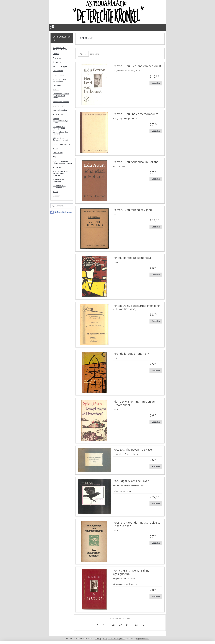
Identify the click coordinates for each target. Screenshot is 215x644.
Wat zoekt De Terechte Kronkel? (60, 139)
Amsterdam (58, 58)
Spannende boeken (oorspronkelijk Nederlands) (61, 96)
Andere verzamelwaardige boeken (61, 120)
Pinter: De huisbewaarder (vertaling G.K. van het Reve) (137, 307)
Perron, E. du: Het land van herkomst (137, 66)
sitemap (98, 638)
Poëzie (56, 89)
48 (127, 625)
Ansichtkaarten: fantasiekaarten (59, 186)
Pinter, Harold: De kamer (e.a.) (133, 258)
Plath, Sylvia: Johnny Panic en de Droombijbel (134, 403)
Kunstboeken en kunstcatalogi (60, 80)
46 (114, 625)
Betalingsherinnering (61, 144)
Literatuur (57, 85)
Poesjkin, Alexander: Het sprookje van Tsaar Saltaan (138, 524)
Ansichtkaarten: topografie (59, 180)
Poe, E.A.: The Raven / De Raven (133, 450)
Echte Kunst (58, 153)
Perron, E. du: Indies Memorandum (136, 114)
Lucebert (57, 196)
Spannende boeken (61, 102)
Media (55, 148)
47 (120, 625)
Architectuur (58, 62)
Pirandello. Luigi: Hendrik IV (131, 354)
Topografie (57, 167)
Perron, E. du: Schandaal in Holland (136, 162)
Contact (56, 54)
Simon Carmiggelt (60, 66)
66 (137, 625)
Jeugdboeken (58, 75)
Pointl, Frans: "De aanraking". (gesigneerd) (132, 572)
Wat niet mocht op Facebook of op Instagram (60, 173)
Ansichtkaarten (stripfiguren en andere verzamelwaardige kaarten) (61, 130)
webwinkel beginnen (116, 638)
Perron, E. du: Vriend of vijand (133, 210)
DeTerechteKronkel (61, 212)
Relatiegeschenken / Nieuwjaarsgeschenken (62, 162)
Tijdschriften (58, 114)
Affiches (56, 157)
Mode (55, 192)
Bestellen (156, 83)
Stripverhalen (58, 106)
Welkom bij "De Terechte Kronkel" (61, 48)
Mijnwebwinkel (142, 638)
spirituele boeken (60, 110)
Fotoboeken (58, 71)
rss (104, 638)
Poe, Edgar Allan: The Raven (131, 481)
